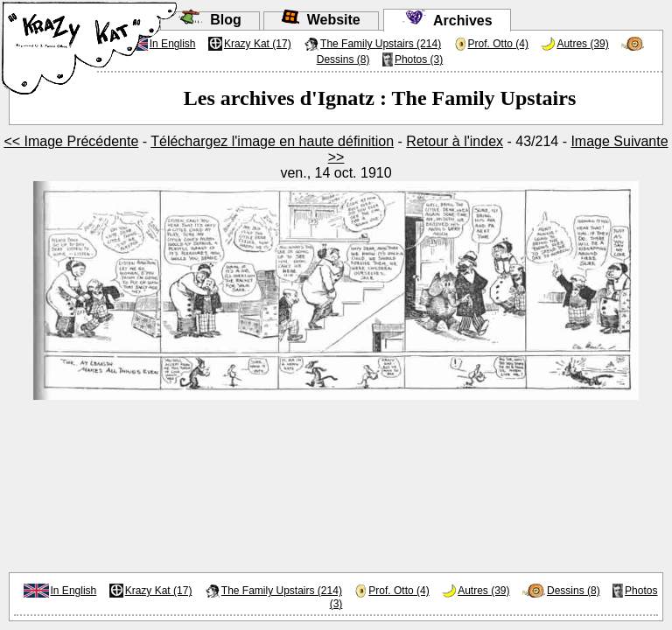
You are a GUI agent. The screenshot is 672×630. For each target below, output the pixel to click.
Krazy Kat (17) (258, 44)
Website (321, 20)
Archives (447, 21)
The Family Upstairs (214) (381, 44)
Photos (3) (419, 59)
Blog (210, 20)
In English (74, 591)
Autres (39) (582, 44)
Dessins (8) (343, 59)
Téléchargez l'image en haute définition (272, 141)
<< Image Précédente (71, 141)
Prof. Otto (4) (498, 44)
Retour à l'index (455, 141)
